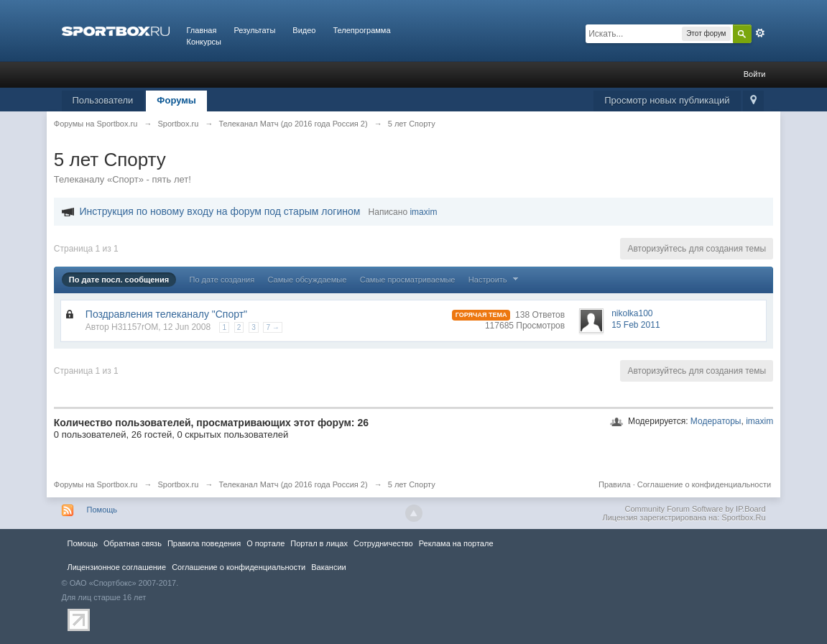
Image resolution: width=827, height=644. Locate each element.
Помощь (102, 510)
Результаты (254, 30)
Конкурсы (204, 42)
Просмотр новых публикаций (667, 100)
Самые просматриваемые (408, 280)
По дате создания (222, 280)
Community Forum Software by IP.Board (695, 509)
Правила (615, 484)
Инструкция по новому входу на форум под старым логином (220, 211)
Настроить (495, 280)
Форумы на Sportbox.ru (96, 484)
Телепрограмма (361, 30)
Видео (304, 30)
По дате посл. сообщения (119, 280)
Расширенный (760, 33)
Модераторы (716, 421)
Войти (755, 74)
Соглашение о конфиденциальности (704, 484)
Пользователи (103, 100)
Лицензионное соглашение (117, 567)
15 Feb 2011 (636, 325)
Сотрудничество (383, 543)
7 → (272, 327)
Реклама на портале (456, 543)
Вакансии (328, 567)
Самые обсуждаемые (307, 280)
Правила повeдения (204, 543)
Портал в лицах (319, 543)
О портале (265, 543)
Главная (202, 30)
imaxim (759, 421)
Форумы (176, 100)
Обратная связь (133, 543)
